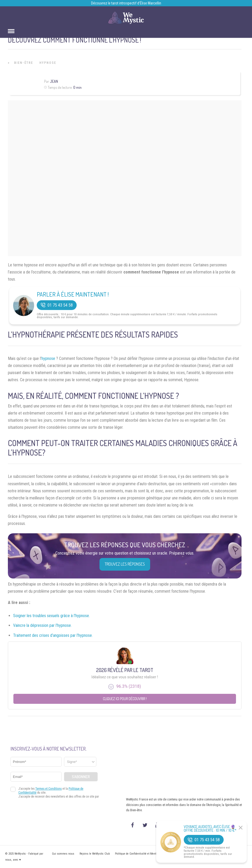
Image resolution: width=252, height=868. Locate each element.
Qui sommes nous (63, 854)
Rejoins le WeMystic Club (95, 854)
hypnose (48, 358)
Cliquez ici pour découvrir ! (125, 699)
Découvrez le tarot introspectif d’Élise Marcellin (126, 3)
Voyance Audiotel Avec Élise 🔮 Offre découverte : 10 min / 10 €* (210, 829)
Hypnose (48, 63)
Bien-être (24, 63)
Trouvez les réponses (125, 564)
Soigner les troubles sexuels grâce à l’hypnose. (51, 616)
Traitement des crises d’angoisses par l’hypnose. (53, 635)
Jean (54, 81)
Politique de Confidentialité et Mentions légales (143, 854)
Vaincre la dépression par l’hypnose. (42, 625)
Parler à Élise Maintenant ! (73, 294)
